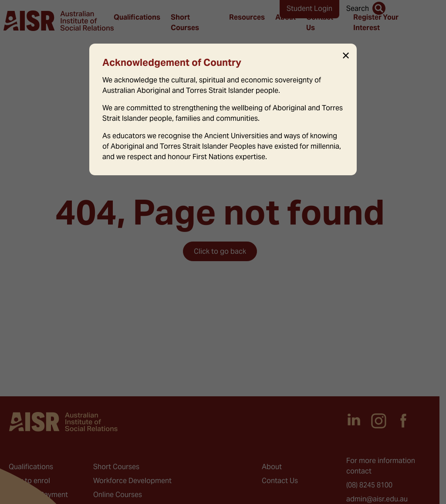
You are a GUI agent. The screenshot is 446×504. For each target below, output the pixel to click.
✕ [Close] (346, 56)
